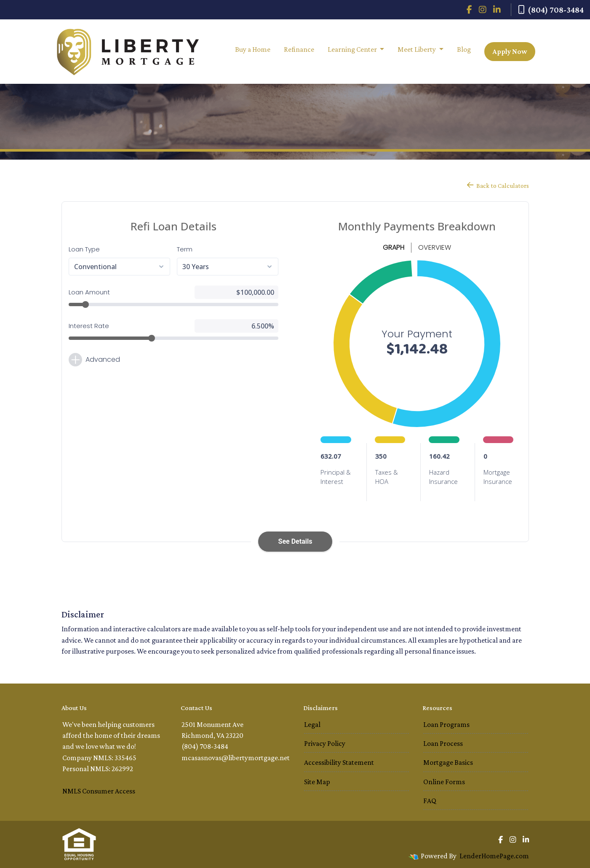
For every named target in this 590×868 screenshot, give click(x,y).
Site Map (317, 782)
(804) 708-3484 (551, 10)
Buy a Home (253, 49)
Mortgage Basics (448, 762)
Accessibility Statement (339, 762)
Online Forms (444, 782)
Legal (312, 724)
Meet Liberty (417, 49)
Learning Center (353, 49)
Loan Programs (446, 724)
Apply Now (510, 51)
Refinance (299, 49)
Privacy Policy (325, 743)
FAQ (430, 801)
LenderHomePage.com (494, 856)
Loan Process (443, 743)
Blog (464, 49)
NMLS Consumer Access (99, 791)
